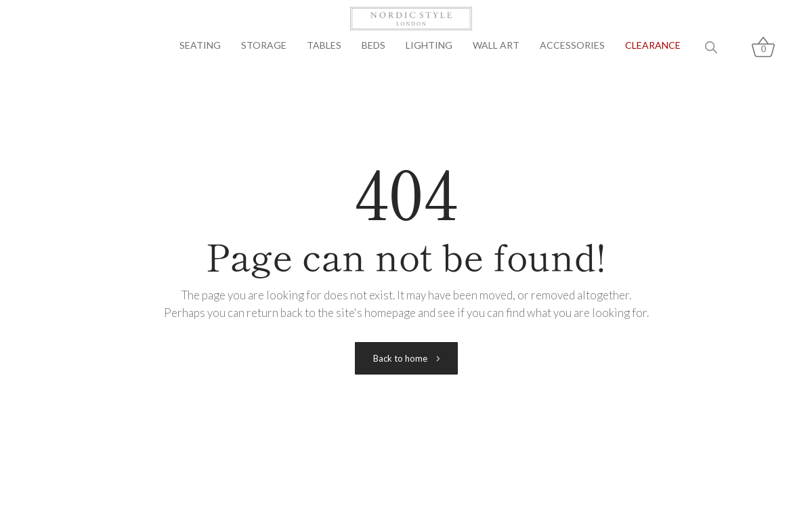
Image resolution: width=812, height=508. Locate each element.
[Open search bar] (711, 47)
